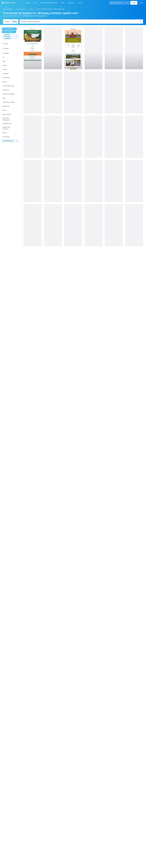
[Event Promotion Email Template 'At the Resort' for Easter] (53, 181)
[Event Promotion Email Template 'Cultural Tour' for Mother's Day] (134, 93)
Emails (15, 22)
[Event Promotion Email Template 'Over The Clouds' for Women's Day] (53, 48)
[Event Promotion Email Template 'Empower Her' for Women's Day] (33, 93)
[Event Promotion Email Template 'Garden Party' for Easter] (33, 225)
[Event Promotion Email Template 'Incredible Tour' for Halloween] (93, 225)
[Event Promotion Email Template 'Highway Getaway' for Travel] (73, 48)
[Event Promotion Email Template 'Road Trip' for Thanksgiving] (73, 225)
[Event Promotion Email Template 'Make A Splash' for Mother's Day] (134, 181)
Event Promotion (21, 9)
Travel (31, 9)
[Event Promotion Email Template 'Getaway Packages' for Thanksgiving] (53, 225)
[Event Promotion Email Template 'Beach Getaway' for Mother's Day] (33, 137)
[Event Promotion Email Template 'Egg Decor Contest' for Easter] (114, 181)
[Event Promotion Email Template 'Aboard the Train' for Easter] (93, 181)
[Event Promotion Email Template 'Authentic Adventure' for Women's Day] (93, 93)
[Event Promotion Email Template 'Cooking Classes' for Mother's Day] (114, 137)
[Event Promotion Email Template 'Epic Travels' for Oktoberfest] (114, 48)
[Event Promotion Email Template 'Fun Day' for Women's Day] (53, 93)
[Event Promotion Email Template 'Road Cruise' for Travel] (33, 48)
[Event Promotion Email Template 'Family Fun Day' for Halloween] (114, 225)
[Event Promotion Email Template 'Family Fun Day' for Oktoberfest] (53, 137)
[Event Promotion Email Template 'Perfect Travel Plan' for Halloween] (134, 225)
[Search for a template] (80, 22)
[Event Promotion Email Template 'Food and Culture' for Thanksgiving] (73, 181)
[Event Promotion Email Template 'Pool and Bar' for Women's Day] (73, 93)
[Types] (18, 44)
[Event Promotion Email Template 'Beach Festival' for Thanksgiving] (134, 48)
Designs (7, 22)
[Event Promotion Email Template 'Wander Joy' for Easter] (93, 48)
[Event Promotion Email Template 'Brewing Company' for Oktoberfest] (93, 137)
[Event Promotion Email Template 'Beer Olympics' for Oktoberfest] (33, 181)
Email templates (8, 9)
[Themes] (18, 53)
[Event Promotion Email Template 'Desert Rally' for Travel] (114, 93)
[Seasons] (18, 49)
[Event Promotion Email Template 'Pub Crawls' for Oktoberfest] (134, 137)
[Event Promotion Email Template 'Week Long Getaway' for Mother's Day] (73, 137)
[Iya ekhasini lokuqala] (8, 3)
